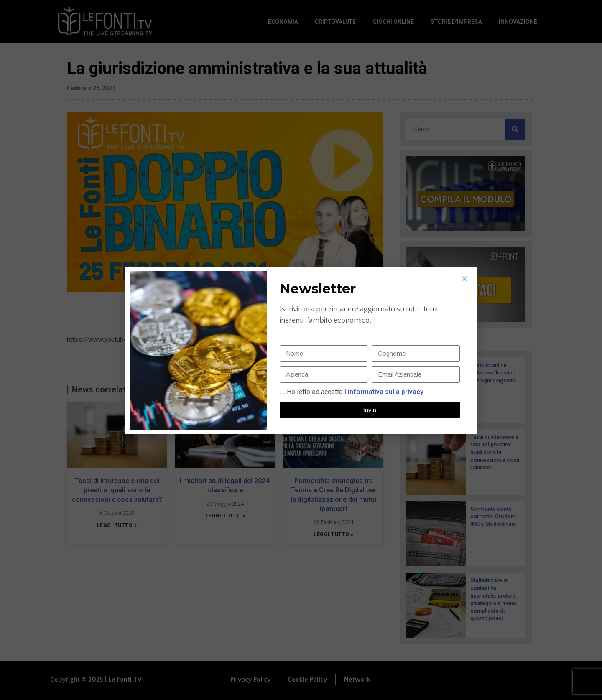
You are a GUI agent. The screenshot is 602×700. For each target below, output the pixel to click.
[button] (464, 279)
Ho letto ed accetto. (356, 392)
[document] (301, 350)
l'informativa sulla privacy (383, 392)
